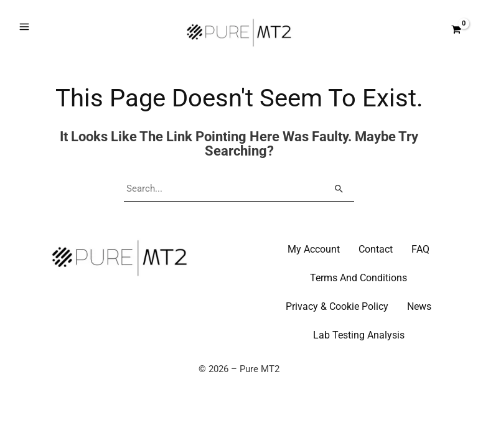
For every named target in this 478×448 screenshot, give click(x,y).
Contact (376, 271)
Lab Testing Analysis (359, 357)
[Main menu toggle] (24, 38)
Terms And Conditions (358, 300)
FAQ (420, 271)
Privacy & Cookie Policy (337, 328)
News (419, 328)
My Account (314, 271)
